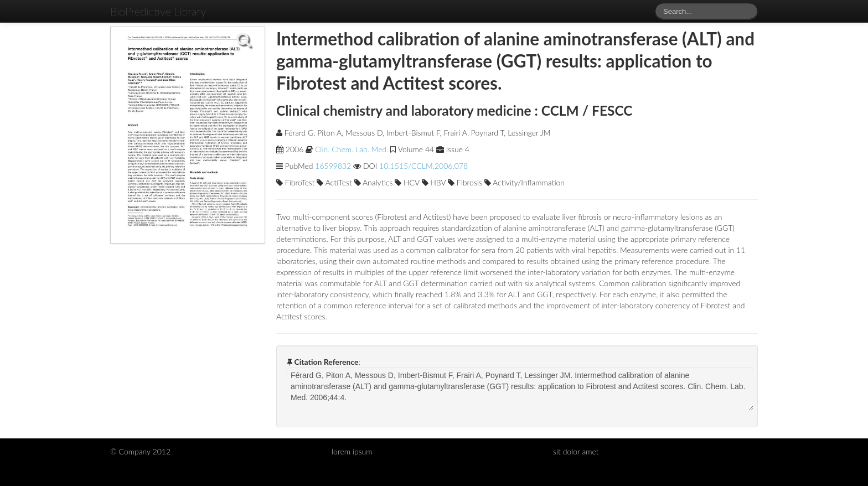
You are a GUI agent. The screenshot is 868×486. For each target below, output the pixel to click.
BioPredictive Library (158, 11)
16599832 (333, 166)
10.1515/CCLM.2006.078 (423, 166)
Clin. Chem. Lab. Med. (352, 149)
